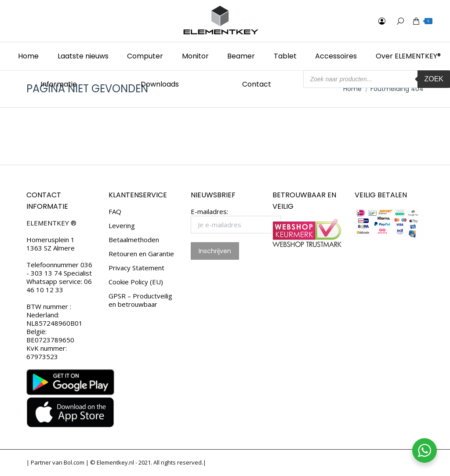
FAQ (115, 212)
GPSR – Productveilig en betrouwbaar (140, 300)
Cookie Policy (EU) (136, 282)
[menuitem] (29, 56)
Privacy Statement (136, 268)
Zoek (434, 79)
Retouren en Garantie (141, 254)
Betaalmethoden (134, 240)
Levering (122, 226)
